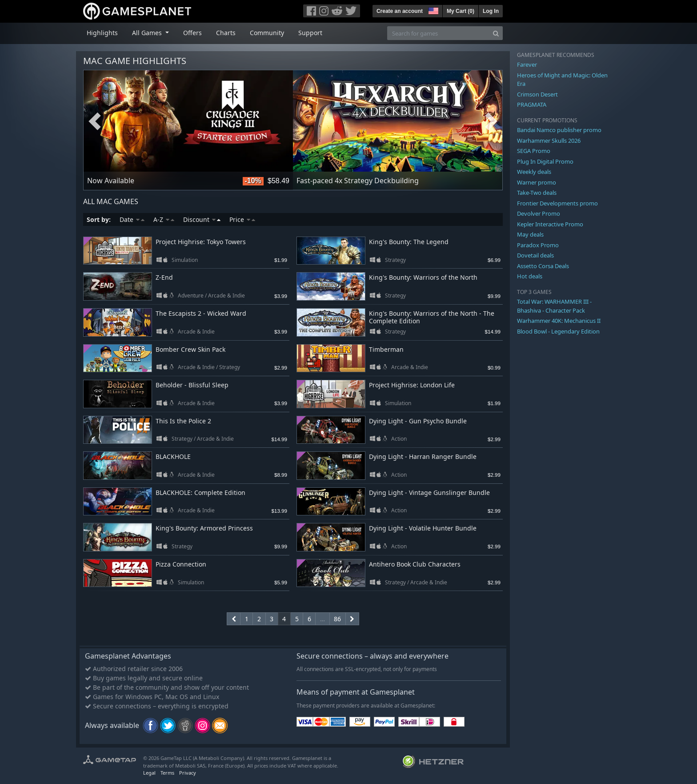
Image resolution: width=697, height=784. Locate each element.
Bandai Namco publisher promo (559, 130)
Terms (167, 773)
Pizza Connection (181, 564)
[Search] (496, 33)
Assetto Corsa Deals (543, 266)
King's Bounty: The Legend (409, 242)
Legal (149, 773)
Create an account (400, 11)
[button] (433, 10)
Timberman (386, 349)
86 (337, 619)
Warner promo (537, 182)
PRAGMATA (532, 105)
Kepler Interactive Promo (550, 224)
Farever (527, 64)
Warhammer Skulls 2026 (549, 141)
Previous (95, 121)
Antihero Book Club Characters (415, 564)
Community (267, 33)
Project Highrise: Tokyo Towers (201, 242)
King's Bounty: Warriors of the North (423, 277)
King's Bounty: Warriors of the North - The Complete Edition (432, 317)
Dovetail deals (535, 255)
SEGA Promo (534, 151)
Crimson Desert (537, 94)
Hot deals (530, 276)
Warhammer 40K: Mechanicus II (559, 321)
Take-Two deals (537, 193)
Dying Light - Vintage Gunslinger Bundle (429, 493)
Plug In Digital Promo (545, 161)
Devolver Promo (539, 213)
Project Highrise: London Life (412, 385)
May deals (530, 234)
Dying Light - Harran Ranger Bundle (423, 456)
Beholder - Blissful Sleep (192, 385)
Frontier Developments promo (557, 203)
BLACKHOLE (173, 456)
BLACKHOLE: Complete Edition (200, 493)
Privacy (188, 773)
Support (310, 33)
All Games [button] (148, 33)
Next (491, 121)
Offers (192, 33)
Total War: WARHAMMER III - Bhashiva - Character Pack (554, 306)
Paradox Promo (538, 245)
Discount (202, 219)
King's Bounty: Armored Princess (204, 528)
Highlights (102, 33)
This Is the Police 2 (183, 421)
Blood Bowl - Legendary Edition (558, 331)
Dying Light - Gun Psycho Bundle (418, 421)
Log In (491, 11)
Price (242, 219)
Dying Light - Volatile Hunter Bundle (423, 528)
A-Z (164, 219)
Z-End (164, 277)
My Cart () (461, 11)
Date (132, 219)
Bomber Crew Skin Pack (190, 349)
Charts (226, 33)
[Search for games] (438, 33)
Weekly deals (534, 172)
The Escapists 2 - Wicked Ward (201, 313)
